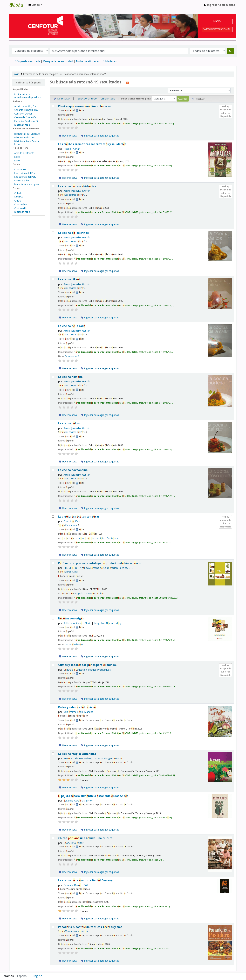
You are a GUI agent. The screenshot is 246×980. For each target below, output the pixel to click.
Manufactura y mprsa (77, 931)
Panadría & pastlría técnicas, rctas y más (90, 927)
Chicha (18, 201)
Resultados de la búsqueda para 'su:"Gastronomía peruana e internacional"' (64, 74)
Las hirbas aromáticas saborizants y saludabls (92, 144)
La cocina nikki (69, 279)
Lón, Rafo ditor (73, 843)
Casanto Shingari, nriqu (108, 758)
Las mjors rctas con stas (79, 517)
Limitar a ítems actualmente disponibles (28, 96)
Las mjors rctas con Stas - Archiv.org (96, 538)
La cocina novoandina (73, 470)
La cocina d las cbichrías (77, 186)
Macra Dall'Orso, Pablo (77, 758)
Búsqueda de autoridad (58, 61)
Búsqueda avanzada (27, 61)
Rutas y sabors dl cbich (77, 707)
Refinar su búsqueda (29, 83)
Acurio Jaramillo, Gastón (77, 191)
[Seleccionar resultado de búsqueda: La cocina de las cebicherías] (53, 186)
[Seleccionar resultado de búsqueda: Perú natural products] (53, 563)
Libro (17, 157)
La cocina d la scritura (85, 880)
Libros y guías (22, 180)
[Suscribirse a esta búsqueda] (128, 82)
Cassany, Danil (76, 885)
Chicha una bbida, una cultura (85, 838)
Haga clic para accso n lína (90, 593)
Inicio (17, 74)
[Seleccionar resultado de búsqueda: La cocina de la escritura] (53, 880)
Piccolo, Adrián (72, 149)
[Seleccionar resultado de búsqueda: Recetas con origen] (53, 618)
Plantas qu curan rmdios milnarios (85, 106)
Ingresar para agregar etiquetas (100, 136)
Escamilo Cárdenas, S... (27, 121)
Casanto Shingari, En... (26, 110)
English (37, 976)
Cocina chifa (21, 204)
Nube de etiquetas (88, 61)
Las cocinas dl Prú (75, 195)
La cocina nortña (70, 377)
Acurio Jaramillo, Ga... (26, 106)
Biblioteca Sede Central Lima (27, 143)
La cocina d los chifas (73, 233)
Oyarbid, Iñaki (72, 521)
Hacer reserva (68, 136)
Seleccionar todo (87, 99)
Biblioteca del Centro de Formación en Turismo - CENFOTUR (18, 5)
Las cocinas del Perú (25, 177)
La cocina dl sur (70, 423)
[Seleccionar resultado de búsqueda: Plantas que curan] (53, 106)
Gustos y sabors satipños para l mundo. (87, 665)
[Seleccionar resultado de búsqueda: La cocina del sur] (53, 423)
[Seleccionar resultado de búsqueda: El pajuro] (53, 796)
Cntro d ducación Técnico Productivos (87, 670)
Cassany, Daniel (23, 114)
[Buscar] (231, 51)
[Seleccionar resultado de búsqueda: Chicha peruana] (53, 838)
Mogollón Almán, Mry (108, 623)
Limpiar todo (108, 99)
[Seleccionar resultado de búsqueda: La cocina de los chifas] (53, 233)
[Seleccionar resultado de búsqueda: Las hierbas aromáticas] (53, 144)
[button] (35, 5)
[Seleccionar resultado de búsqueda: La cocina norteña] (53, 377)
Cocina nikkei (21, 208)
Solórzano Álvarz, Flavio (77, 623)
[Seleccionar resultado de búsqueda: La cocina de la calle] (53, 326)
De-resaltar (62, 99)
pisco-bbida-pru (74, 644)
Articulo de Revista (24, 153)
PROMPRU (70, 568)
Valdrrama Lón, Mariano (78, 712)
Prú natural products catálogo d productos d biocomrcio (100, 563)
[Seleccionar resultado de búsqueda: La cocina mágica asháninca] (53, 754)
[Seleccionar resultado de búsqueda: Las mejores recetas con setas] (53, 516)
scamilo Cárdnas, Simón (78, 801)
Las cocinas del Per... (25, 173)
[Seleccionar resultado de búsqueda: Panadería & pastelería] (53, 927)
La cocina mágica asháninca (77, 754)
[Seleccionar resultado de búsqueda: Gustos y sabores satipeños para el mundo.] (53, 665)
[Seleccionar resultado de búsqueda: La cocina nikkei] (53, 279)
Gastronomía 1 (72, 356)
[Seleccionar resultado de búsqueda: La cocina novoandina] (53, 470)
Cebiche (19, 193)
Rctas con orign (71, 618)
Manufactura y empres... (27, 184)
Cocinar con (21, 169)
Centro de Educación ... (27, 117)
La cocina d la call (72, 326)
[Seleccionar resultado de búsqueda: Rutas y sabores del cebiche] (53, 707)
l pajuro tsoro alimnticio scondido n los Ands (93, 796)
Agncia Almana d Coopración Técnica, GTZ (107, 568)
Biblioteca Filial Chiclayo (27, 134)
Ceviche (19, 197)
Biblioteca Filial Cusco (26, 137)
